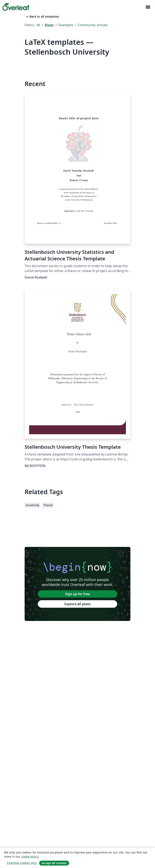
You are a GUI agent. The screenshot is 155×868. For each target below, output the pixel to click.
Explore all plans (77, 604)
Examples (66, 25)
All (38, 25)
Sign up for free (77, 594)
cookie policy (30, 856)
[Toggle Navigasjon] (148, 7)
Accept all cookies (54, 863)
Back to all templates (42, 16)
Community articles (93, 25)
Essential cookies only (22, 863)
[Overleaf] (16, 7)
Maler (49, 25)
